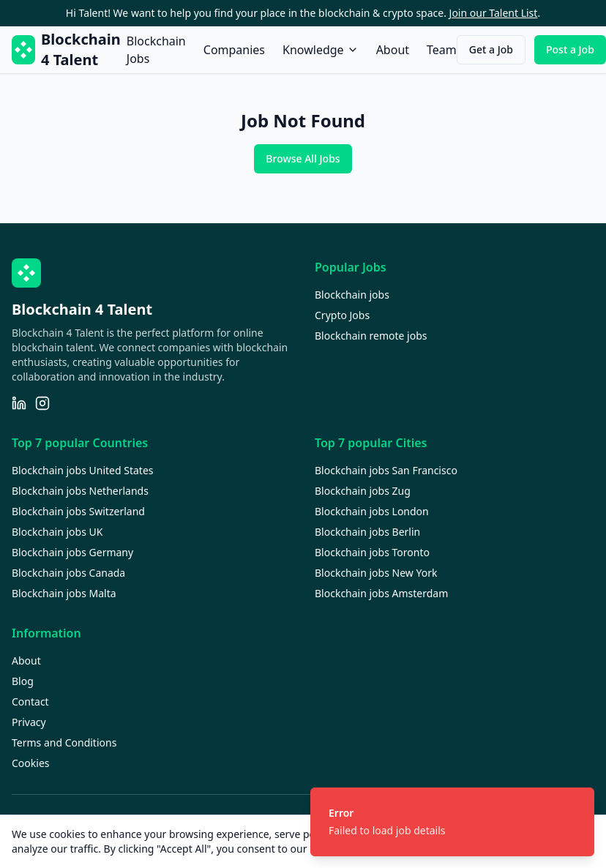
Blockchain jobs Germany (72, 552)
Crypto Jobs (342, 315)
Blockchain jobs (352, 295)
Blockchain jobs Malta (64, 593)
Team (442, 50)
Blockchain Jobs (156, 50)
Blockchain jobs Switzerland (78, 511)
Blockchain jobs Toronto (372, 552)
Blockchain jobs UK (57, 532)
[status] (452, 822)
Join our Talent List (494, 13)
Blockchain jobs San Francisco (386, 470)
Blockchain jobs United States (83, 470)
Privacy (29, 722)
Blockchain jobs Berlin (367, 532)
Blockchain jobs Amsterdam (381, 593)
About (393, 50)
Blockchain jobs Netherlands (80, 491)
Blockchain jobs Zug (363, 491)
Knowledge (321, 50)
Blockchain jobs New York (376, 573)
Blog (23, 681)
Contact (30, 701)
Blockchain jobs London (372, 511)
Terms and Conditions (64, 742)
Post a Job (570, 49)
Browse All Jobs (303, 158)
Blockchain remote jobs (371, 336)
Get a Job (491, 49)
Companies (234, 50)
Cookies (30, 763)
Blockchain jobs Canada (68, 573)
